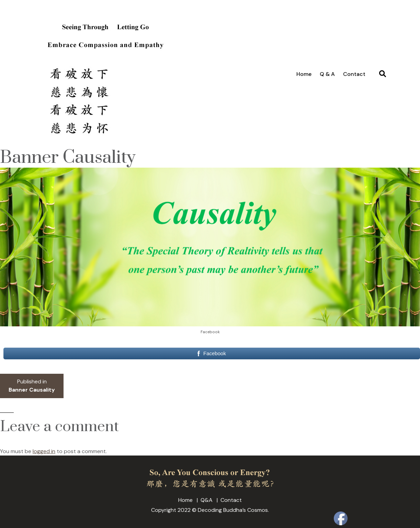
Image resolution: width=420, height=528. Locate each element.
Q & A (327, 74)
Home (304, 74)
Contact (354, 74)
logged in (44, 451)
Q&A (207, 500)
